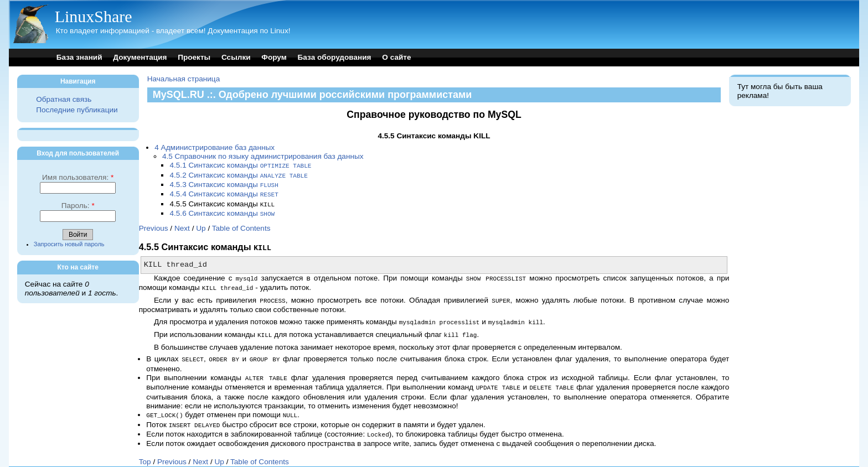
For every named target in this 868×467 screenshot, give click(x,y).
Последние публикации (77, 110)
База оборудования (335, 57)
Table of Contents (241, 225)
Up (201, 225)
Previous (154, 225)
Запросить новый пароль (69, 244)
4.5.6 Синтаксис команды (222, 211)
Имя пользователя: (78, 177)
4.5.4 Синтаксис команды (224, 192)
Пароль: (78, 206)
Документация (140, 57)
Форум (274, 57)
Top (145, 451)
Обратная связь (64, 99)
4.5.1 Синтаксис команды (240, 165)
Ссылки (236, 57)
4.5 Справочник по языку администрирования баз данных (263, 156)
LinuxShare (94, 16)
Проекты (194, 57)
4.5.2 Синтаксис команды (238, 175)
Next (182, 225)
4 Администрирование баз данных (215, 147)
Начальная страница (184, 79)
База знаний (79, 57)
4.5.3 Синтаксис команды (224, 183)
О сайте (396, 57)
